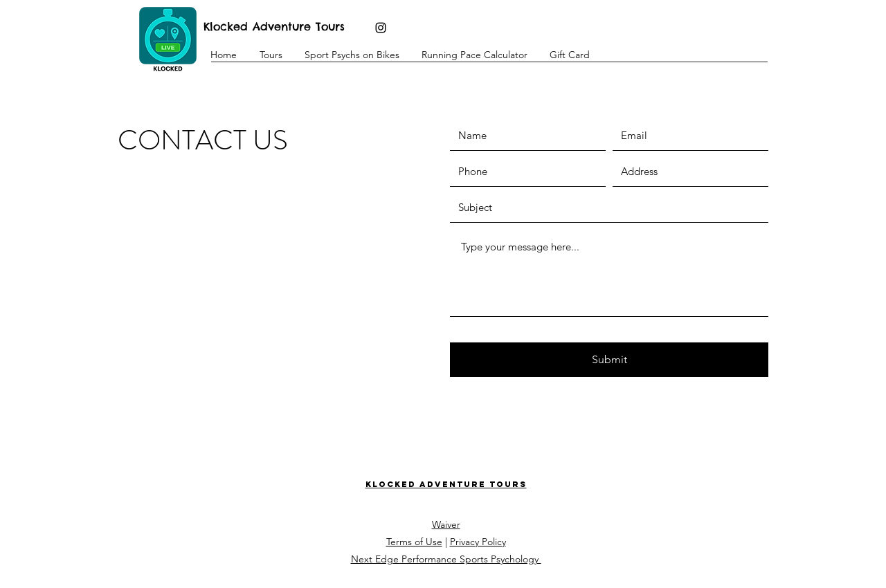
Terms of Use (414, 542)
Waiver (446, 524)
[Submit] (609, 360)
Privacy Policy (478, 542)
